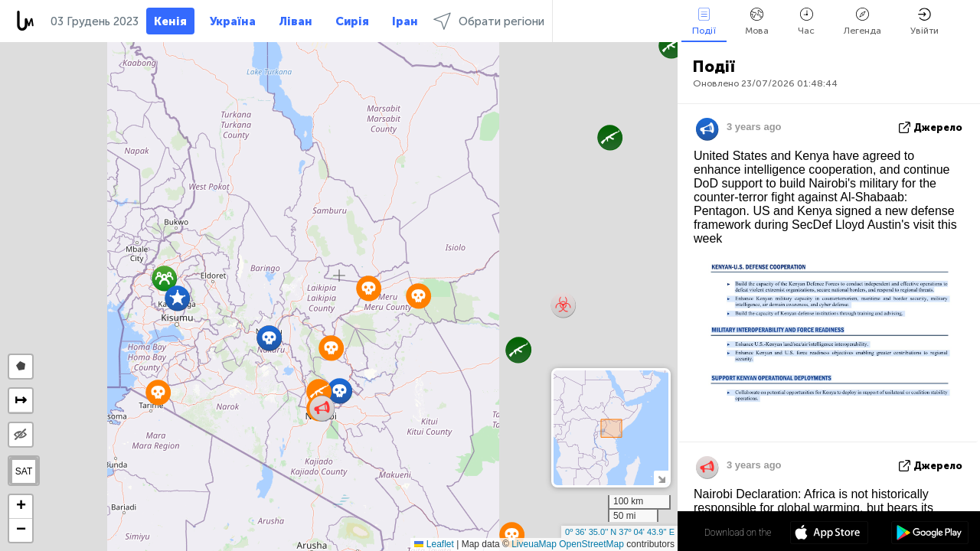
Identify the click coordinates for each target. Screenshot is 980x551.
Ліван (296, 21)
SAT (24, 471)
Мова (757, 22)
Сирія (352, 21)
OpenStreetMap (591, 544)
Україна (233, 21)
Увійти (924, 22)
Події (704, 22)
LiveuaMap (534, 544)
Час (806, 22)
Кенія (170, 21)
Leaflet (434, 544)
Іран (405, 21)
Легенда (862, 22)
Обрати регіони (489, 21)
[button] (671, 46)
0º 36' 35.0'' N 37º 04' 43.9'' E (620, 532)
